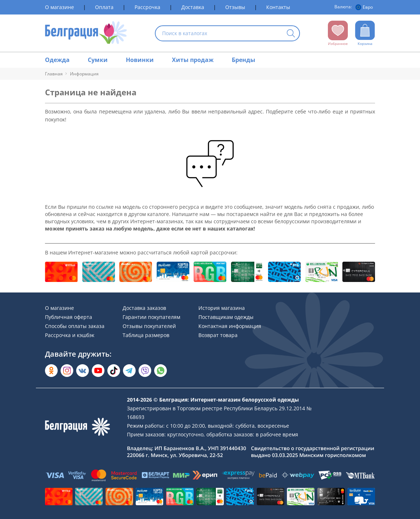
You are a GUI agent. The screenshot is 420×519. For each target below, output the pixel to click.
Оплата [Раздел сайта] (104, 7)
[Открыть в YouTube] (98, 371)
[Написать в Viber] (145, 371)
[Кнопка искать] (291, 34)
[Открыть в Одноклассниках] (51, 371)
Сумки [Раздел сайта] (98, 60)
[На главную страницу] (86, 33)
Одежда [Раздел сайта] (57, 60)
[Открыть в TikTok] (114, 371)
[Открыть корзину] (365, 33)
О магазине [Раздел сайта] (59, 7)
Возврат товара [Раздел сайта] (218, 335)
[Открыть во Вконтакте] (83, 371)
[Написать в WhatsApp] (160, 371)
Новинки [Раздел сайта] (140, 60)
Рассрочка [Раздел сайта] (147, 7)
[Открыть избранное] (338, 33)
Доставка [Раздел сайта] (193, 7)
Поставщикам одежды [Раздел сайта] (226, 317)
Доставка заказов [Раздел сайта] (144, 308)
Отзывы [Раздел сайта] (235, 7)
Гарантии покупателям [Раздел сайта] (151, 317)
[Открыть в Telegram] (129, 371)
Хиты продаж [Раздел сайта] (193, 60)
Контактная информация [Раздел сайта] (230, 326)
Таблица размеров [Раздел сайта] (146, 335)
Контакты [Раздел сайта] (278, 7)
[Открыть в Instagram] (67, 371)
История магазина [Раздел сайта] (222, 308)
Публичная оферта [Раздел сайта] (69, 317)
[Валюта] (365, 7)
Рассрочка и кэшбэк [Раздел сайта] (70, 335)
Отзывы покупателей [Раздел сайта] (149, 326)
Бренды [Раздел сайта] (244, 60)
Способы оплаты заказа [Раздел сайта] (75, 326)
